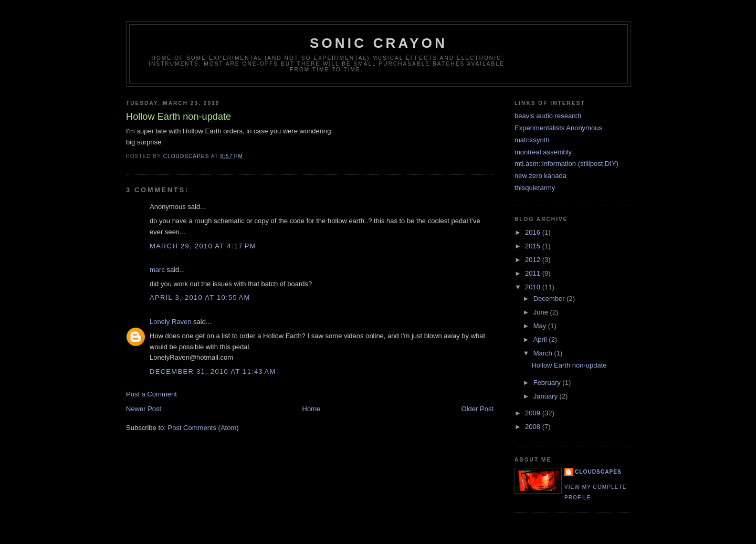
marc (157, 270)
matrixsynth (532, 140)
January (547, 396)
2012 (534, 260)
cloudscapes (598, 472)
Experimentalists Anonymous (558, 128)
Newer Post (144, 409)
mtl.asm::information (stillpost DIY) (566, 164)
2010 (534, 287)
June (542, 312)
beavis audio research (548, 116)
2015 (534, 246)
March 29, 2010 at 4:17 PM (203, 246)
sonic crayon (379, 43)
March (544, 353)
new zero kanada (540, 176)
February (548, 383)
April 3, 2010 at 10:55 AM (200, 297)
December (550, 299)
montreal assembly (543, 152)
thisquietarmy (535, 188)
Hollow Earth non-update (569, 365)
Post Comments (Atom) (203, 428)
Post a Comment (151, 394)
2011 (534, 273)
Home (312, 409)
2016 (534, 232)
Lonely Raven (171, 322)
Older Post (477, 409)
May (541, 326)
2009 (534, 413)
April (541, 339)
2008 (534, 427)
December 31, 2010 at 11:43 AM (213, 372)
